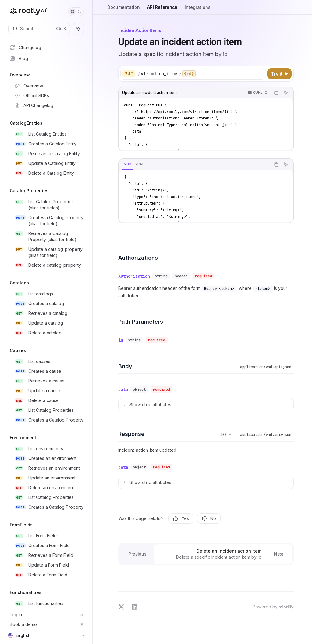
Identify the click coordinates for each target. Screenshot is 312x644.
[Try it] (279, 74)
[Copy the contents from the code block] (276, 93)
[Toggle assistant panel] (78, 29)
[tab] (128, 164)
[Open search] (39, 29)
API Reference (162, 10)
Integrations (198, 10)
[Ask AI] (286, 93)
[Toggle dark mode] (76, 12)
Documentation (124, 10)
